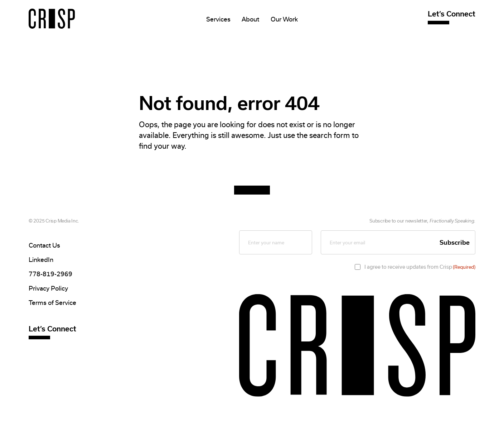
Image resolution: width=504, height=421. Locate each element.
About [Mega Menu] (250, 19)
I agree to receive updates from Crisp (420, 267)
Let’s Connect (452, 14)
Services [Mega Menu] (218, 19)
